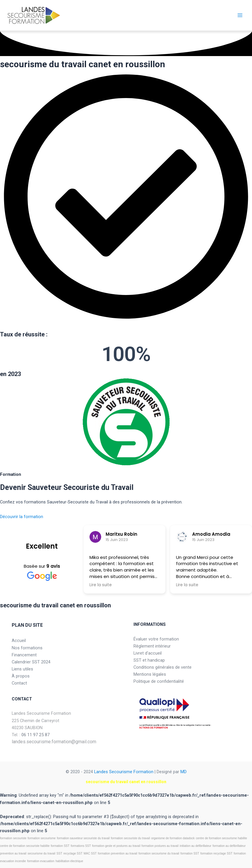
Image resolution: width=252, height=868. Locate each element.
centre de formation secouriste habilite (25, 846)
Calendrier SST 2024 (31, 662)
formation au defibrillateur (229, 846)
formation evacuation (41, 861)
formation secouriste (13, 838)
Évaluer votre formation (156, 639)
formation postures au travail (160, 846)
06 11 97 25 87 (35, 735)
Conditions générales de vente (163, 667)
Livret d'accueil (148, 653)
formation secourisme (42, 838)
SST (59, 853)
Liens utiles (22, 669)
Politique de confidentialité (159, 681)
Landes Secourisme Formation (124, 772)
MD (183, 772)
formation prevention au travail (117, 853)
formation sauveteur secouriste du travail (83, 838)
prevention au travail (13, 853)
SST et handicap (149, 660)
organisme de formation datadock (173, 838)
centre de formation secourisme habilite (222, 838)
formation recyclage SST (217, 853)
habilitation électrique (69, 861)
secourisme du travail (41, 853)
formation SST (60, 846)
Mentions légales (150, 674)
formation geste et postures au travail (116, 846)
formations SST (81, 846)
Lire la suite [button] (101, 585)
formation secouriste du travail (130, 838)
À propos (21, 676)
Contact (19, 683)
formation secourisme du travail (159, 853)
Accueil (19, 641)
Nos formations (27, 648)
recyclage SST (73, 853)
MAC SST (90, 853)
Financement (24, 655)
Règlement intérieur (152, 646)
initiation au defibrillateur (196, 846)
